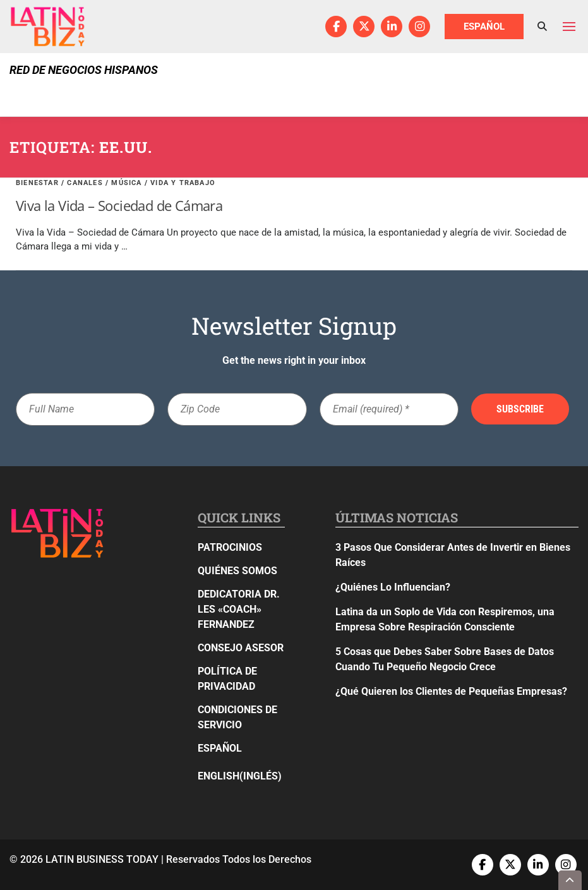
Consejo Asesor (241, 648)
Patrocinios (230, 547)
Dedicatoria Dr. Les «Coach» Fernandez (239, 609)
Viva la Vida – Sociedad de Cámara (119, 205)
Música (126, 183)
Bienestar (37, 183)
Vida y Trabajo (183, 183)
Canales (85, 183)
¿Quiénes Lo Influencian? (393, 587)
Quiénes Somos (237, 571)
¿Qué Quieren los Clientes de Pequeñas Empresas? (451, 691)
